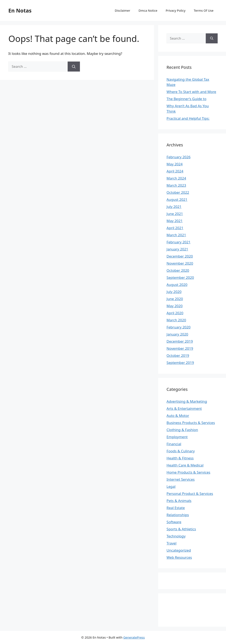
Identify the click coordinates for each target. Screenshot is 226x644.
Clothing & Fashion (182, 430)
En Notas (20, 10)
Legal (171, 486)
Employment (177, 437)
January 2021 (177, 249)
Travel (171, 543)
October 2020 (178, 270)
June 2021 (175, 214)
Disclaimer (122, 10)
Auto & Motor (178, 416)
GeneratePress (134, 637)
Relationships (178, 515)
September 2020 (180, 277)
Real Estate (176, 508)
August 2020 (177, 285)
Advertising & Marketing (187, 401)
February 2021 (179, 242)
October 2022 (178, 192)
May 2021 (175, 221)
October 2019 (178, 355)
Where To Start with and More (191, 92)
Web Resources (179, 557)
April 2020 (175, 313)
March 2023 (176, 185)
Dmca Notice (148, 10)
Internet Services (181, 479)
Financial (174, 444)
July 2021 (174, 207)
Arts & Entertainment (184, 408)
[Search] (74, 67)
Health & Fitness (180, 458)
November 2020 (180, 263)
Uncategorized (179, 550)
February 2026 (179, 157)
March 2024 (176, 178)
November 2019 (180, 348)
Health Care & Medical (185, 465)
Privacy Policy (176, 10)
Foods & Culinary (181, 451)
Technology (176, 536)
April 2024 (175, 171)
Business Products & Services (191, 423)
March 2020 (176, 320)
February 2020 (179, 327)
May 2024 (175, 164)
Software (174, 522)
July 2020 (174, 292)
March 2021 (176, 235)
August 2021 (177, 199)
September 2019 (180, 363)
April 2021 (175, 228)
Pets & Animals (179, 501)
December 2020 (180, 256)
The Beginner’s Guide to (186, 99)
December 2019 (180, 341)
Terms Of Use (204, 10)
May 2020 (175, 306)
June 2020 (175, 299)
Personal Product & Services (190, 494)
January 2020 (177, 334)
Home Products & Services (188, 472)
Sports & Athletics (181, 529)
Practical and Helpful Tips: (188, 118)
